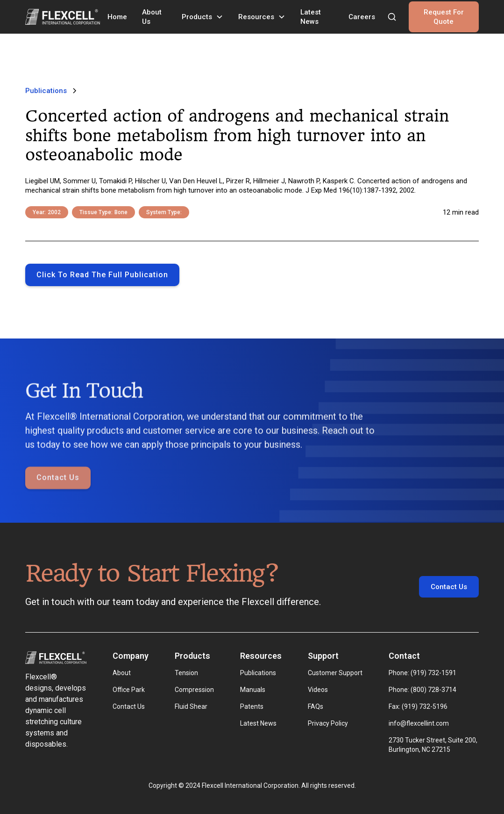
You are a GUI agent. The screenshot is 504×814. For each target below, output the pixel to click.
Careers (362, 17)
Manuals (253, 690)
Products (197, 17)
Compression (194, 690)
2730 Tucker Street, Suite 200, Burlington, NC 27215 (434, 745)
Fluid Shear (191, 706)
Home (117, 17)
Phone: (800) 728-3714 (422, 690)
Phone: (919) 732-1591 (422, 673)
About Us (152, 17)
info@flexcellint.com (419, 723)
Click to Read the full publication (102, 275)
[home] (63, 17)
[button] (202, 17)
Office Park (129, 690)
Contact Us (58, 501)
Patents (252, 706)
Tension (186, 673)
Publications (258, 673)
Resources (256, 17)
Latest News (311, 17)
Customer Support (335, 673)
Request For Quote (444, 17)
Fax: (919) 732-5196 (418, 706)
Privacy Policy (328, 723)
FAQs (316, 706)
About (122, 673)
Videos (318, 690)
